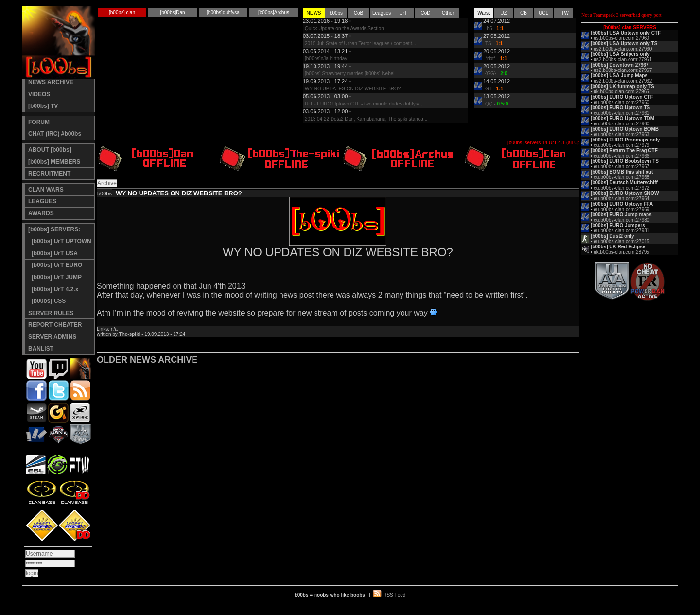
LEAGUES (42, 201)
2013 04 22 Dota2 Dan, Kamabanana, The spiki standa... (366, 119)
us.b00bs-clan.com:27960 (621, 38)
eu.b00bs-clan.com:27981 (621, 231)
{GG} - (496, 74)
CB (524, 13)
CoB (359, 13)
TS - (494, 44)
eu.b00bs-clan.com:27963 (621, 134)
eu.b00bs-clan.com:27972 (621, 188)
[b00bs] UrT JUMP (55, 277)
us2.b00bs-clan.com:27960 (623, 49)
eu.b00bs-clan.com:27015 (621, 241)
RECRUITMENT (49, 174)
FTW (563, 13)
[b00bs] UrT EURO (55, 265)
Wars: (484, 13)
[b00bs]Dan (172, 12)
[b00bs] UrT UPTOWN (60, 241)
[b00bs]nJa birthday (326, 59)
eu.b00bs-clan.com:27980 (621, 220)
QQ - (497, 104)
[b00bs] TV (43, 106)
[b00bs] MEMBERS (54, 162)
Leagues (382, 13)
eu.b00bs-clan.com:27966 (621, 156)
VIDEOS (39, 94)
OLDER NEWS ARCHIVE (147, 360)
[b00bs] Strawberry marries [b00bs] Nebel (350, 74)
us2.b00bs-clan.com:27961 (623, 60)
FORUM (39, 122)
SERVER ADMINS (52, 337)
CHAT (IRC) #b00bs (55, 134)
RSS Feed (394, 595)
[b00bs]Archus (274, 12)
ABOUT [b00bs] (50, 150)
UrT (403, 13)
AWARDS (41, 213)
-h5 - (494, 28)
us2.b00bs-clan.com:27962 (623, 81)
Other (448, 13)
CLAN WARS (46, 190)
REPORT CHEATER (55, 325)
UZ (503, 13)
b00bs (336, 13)
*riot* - (496, 59)
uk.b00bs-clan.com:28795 (621, 252)
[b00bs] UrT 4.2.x (53, 289)
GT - (494, 89)
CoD (425, 13)
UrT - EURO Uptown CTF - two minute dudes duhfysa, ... (366, 104)
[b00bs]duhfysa (223, 12)
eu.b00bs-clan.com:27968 (621, 177)
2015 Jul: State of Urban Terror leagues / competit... (360, 44)
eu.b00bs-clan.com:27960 (621, 102)
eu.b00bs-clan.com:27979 (621, 145)
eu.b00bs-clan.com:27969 (621, 209)
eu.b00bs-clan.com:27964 (621, 199)
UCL (543, 13)
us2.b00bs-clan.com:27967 (623, 70)
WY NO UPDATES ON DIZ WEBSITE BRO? (353, 89)
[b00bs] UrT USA (53, 253)
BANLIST (41, 349)
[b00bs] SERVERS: (54, 229)
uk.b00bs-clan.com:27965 (621, 92)
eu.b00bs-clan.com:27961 (621, 113)
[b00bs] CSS (47, 301)
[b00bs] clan (122, 12)
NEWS (314, 13)
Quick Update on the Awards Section (344, 28)
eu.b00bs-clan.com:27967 (621, 167)
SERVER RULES (51, 313)
